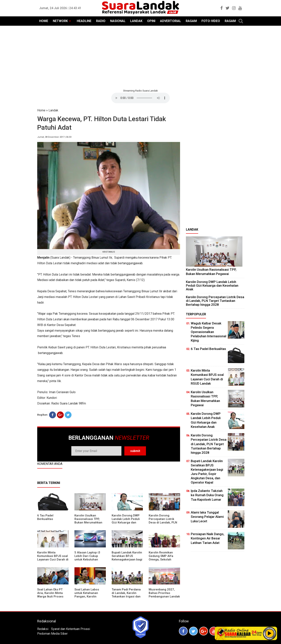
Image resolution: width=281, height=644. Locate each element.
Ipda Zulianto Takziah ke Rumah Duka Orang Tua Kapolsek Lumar (207, 495)
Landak (53, 110)
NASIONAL (118, 21)
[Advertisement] (140, 57)
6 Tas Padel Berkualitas (45, 517)
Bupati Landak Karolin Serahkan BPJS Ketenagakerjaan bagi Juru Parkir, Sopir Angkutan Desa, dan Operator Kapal (127, 561)
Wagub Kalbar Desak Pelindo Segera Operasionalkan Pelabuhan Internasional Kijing (209, 332)
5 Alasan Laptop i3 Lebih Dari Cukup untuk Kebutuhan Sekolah (87, 558)
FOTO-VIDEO (211, 21)
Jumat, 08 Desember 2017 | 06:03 (54, 137)
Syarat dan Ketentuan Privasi (71, 629)
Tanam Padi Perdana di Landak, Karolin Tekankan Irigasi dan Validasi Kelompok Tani (126, 596)
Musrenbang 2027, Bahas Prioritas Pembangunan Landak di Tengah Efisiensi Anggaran (164, 596)
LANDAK (136, 21)
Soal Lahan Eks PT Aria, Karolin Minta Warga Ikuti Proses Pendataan (50, 595)
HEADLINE (84, 21)
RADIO (101, 21)
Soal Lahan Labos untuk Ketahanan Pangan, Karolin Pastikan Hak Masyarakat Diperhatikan (87, 598)
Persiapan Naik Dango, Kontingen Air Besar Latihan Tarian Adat (208, 538)
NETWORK (60, 21)
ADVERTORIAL (171, 21)
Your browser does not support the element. (140, 98)
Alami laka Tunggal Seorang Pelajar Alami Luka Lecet (207, 517)
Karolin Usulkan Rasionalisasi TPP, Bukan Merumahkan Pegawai (88, 521)
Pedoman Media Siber (52, 634)
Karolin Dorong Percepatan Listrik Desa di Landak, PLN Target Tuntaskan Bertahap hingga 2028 (164, 522)
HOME (44, 21)
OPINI (151, 21)
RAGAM (191, 21)
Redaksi (43, 629)
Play (270, 633)
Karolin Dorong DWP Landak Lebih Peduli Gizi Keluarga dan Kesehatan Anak (126, 521)
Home (41, 110)
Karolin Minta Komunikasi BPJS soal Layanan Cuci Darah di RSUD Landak (53, 558)
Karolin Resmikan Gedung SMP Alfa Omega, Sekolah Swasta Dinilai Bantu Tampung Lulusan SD (163, 559)
